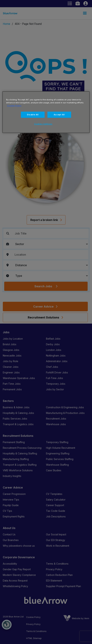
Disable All (33, 115)
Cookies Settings (43, 124)
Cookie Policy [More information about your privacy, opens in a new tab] (14, 106)
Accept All (59, 115)
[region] (46, 112)
